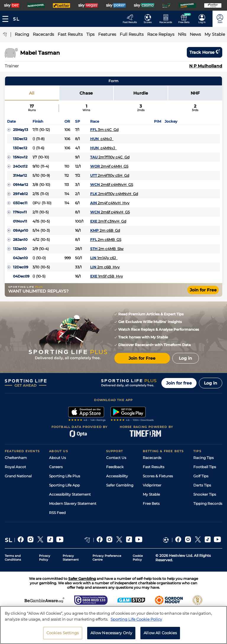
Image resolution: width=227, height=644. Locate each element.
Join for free (179, 383)
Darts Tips (202, 485)
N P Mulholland (206, 66)
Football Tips (205, 467)
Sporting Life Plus (65, 476)
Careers (56, 467)
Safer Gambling (120, 485)
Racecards (152, 458)
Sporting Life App (64, 485)
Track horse (205, 52)
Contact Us (116, 458)
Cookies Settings (63, 633)
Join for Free (203, 290)
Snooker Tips (205, 494)
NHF (195, 93)
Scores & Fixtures (158, 476)
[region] (113, 625)
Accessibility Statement (70, 494)
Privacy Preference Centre (107, 558)
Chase (86, 93)
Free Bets (151, 503)
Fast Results (154, 467)
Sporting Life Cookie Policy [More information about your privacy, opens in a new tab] (136, 619)
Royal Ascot (15, 467)
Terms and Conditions (13, 558)
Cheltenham (16, 458)
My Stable (151, 494)
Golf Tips (201, 476)
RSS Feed (57, 513)
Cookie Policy (138, 558)
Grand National (18, 476)
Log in (211, 383)
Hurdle (141, 93)
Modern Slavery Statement (73, 503)
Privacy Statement (71, 558)
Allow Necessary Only (111, 633)
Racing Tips (204, 458)
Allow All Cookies (160, 633)
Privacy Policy (45, 558)
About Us (57, 458)
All (32, 93)
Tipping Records (208, 503)
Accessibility (117, 476)
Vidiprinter (152, 485)
